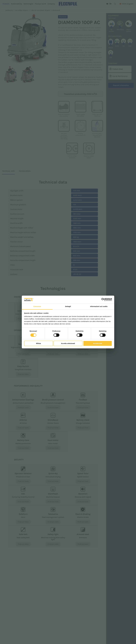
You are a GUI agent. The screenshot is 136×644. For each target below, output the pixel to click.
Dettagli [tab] (68, 306)
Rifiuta (38, 343)
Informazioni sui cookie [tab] (99, 306)
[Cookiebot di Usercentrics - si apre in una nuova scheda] (103, 300)
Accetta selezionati (68, 343)
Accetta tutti (98, 343)
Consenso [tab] (37, 306)
